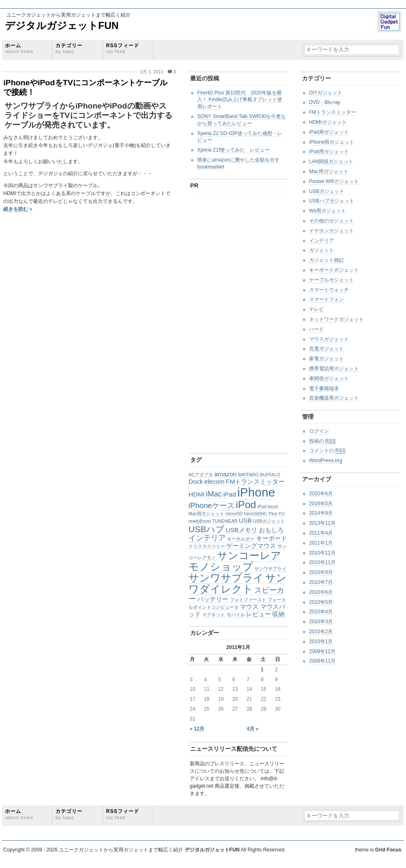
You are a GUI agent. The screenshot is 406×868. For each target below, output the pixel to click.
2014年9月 (321, 513)
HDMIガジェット (328, 122)
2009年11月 (322, 661)
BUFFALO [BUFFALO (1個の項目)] (270, 475)
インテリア (321, 241)
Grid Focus (388, 850)
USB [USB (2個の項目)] (245, 520)
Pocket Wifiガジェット (334, 181)
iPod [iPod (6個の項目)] (246, 505)
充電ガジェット (326, 349)
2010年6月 (321, 592)
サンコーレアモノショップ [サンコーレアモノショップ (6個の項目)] (235, 561)
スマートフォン (326, 299)
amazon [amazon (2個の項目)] (225, 474)
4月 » (253, 729)
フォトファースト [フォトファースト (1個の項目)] (248, 600)
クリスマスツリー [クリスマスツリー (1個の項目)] (207, 546)
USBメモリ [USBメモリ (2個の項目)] (242, 530)
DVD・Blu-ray (325, 102)
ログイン (319, 431)
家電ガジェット (326, 359)
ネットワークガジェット (336, 319)
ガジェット (321, 250)
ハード (317, 329)
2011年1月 (321, 543)
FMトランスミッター (332, 112)
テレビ (317, 309)
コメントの (327, 451)
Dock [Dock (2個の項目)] (196, 481)
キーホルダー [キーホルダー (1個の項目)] (241, 539)
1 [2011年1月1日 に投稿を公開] (262, 670)
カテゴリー (69, 48)
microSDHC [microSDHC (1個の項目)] (256, 514)
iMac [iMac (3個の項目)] (214, 494)
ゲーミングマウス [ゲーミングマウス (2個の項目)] (251, 546)
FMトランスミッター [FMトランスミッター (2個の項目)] (255, 481)
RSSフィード (123, 48)
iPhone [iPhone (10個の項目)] (256, 492)
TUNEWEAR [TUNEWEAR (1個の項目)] (225, 521)
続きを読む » (18, 209)
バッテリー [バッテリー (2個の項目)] (213, 599)
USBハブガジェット (332, 201)
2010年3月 (321, 622)
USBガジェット (327, 191)
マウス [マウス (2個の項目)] (249, 606)
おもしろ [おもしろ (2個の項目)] (271, 530)
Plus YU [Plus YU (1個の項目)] (276, 514)
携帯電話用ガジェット (334, 369)
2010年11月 (322, 562)
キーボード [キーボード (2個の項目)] (272, 538)
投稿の (322, 441)
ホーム (19, 48)
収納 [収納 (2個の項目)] (278, 614)
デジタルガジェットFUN (62, 25)
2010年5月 (321, 602)
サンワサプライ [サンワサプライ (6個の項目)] (226, 578)
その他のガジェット (331, 221)
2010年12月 (322, 553)
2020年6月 (321, 494)
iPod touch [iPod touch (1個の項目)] (268, 506)
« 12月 (197, 729)
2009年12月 (322, 651)
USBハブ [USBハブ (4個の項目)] (207, 529)
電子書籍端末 (324, 388)
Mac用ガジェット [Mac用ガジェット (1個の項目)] (206, 514)
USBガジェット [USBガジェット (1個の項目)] (269, 521)
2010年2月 (321, 632)
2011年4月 (321, 533)
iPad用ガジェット (329, 132)
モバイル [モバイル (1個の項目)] (236, 615)
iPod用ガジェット (329, 152)
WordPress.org (326, 461)
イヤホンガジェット (331, 231)
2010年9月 (321, 572)
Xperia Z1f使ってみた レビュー (233, 150)
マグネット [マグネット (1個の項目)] (214, 615)
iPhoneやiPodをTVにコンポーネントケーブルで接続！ (85, 87)
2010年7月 (321, 582)
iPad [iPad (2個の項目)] (230, 494)
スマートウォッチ (329, 290)
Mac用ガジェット (329, 171)
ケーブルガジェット (331, 280)
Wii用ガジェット (327, 211)
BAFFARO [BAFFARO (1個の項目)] (249, 475)
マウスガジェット (329, 339)
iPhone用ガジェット (332, 142)
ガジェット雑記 (326, 260)
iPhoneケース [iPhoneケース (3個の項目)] (211, 505)
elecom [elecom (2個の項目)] (214, 481)
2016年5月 (321, 504)
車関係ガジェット (329, 379)
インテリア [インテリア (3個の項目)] (207, 538)
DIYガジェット (326, 93)
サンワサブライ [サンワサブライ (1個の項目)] (270, 569)
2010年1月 (321, 641)
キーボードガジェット (334, 270)
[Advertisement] (215, 321)
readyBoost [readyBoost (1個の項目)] (200, 521)
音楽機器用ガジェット (334, 398)
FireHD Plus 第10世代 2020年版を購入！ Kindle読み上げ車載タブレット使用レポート (240, 100)
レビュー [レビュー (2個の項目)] (259, 614)
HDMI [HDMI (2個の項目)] (197, 494)
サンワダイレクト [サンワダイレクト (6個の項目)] (238, 583)
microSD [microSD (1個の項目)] (234, 514)
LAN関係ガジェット (331, 162)
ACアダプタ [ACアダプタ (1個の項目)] (201, 475)
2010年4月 (321, 612)
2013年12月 (322, 523)
